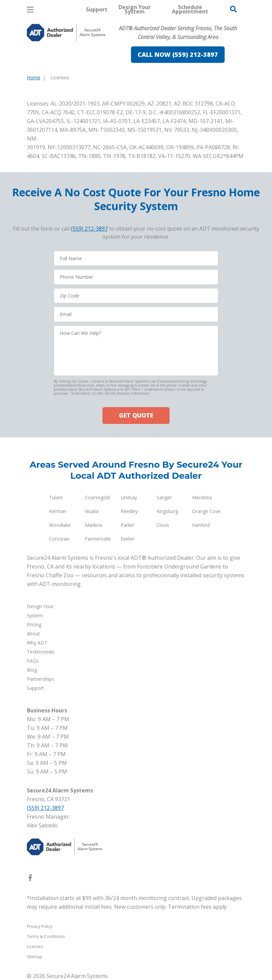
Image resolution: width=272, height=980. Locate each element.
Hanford (201, 525)
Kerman (58, 511)
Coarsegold (97, 497)
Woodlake (60, 525)
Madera (93, 525)
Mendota (202, 497)
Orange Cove (206, 511)
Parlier (127, 525)
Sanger (164, 497)
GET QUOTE (136, 415)
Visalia (92, 511)
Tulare (56, 497)
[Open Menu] (30, 10)
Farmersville (98, 538)
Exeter (127, 538)
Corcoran (59, 538)
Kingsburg (167, 511)
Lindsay (129, 497)
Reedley (129, 511)
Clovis (163, 525)
